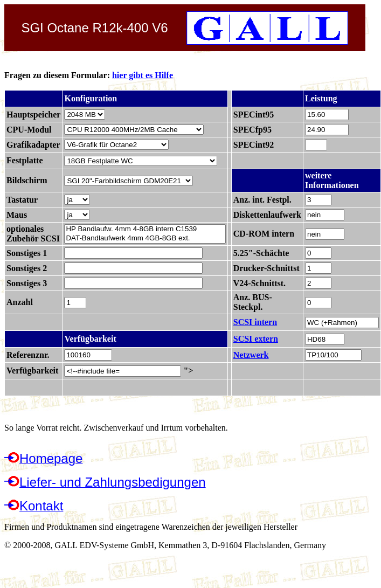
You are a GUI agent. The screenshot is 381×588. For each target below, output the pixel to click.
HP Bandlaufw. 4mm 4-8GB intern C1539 (145, 229)
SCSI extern (256, 339)
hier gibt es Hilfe (143, 75)
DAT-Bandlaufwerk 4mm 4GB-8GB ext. (145, 238)
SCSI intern (255, 322)
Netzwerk (251, 355)
